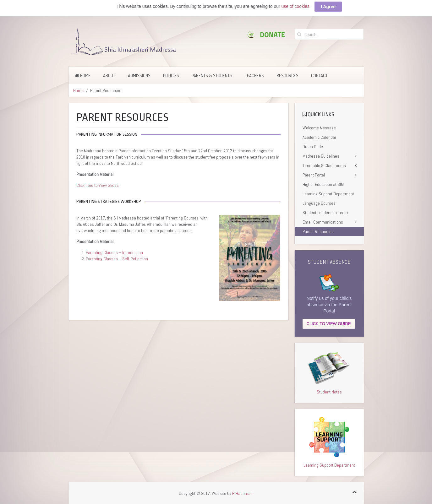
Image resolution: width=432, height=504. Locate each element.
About (109, 75)
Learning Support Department (328, 193)
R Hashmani (243, 493)
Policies (171, 75)
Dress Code (313, 146)
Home (83, 75)
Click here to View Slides (98, 185)
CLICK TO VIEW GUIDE (329, 323)
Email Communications (323, 222)
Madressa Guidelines (321, 156)
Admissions (139, 75)
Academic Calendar (319, 137)
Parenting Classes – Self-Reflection (117, 258)
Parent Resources (318, 231)
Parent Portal (314, 175)
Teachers (254, 75)
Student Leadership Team (325, 212)
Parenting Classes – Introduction (114, 252)
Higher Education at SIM (323, 184)
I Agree (328, 6)
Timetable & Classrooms (324, 165)
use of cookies (296, 6)
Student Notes (329, 392)
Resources (287, 75)
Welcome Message (319, 127)
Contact (319, 75)
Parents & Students (212, 75)
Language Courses (319, 203)
